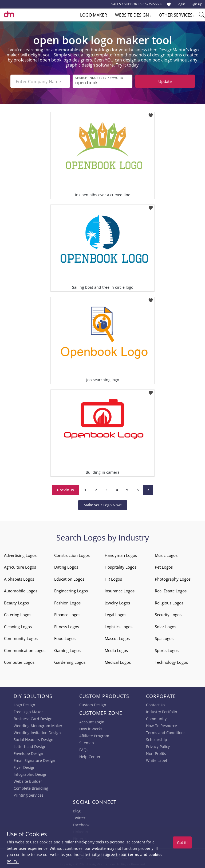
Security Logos (168, 615)
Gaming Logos (67, 650)
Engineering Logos (71, 591)
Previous (66, 490)
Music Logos (166, 555)
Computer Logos (19, 662)
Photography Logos (173, 579)
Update (165, 81)
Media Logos (116, 650)
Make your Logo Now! (103, 505)
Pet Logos (164, 567)
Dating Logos (66, 567)
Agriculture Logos (20, 567)
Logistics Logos (119, 626)
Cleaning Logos (18, 626)
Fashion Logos (67, 603)
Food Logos (65, 638)
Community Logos (21, 638)
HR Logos (113, 579)
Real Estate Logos (171, 591)
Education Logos (69, 579)
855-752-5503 (152, 4)
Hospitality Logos (121, 567)
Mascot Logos (117, 638)
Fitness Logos (67, 626)
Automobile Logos (21, 591)
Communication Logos (25, 650)
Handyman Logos (121, 555)
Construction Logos (72, 555)
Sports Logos (167, 650)
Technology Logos (171, 662)
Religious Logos (169, 603)
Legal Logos (115, 615)
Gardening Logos (70, 662)
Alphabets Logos (19, 579)
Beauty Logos (16, 603)
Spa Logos (164, 638)
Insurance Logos (120, 591)
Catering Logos (18, 615)
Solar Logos (165, 626)
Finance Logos (67, 615)
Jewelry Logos (117, 603)
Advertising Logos (20, 555)
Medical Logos (118, 662)
